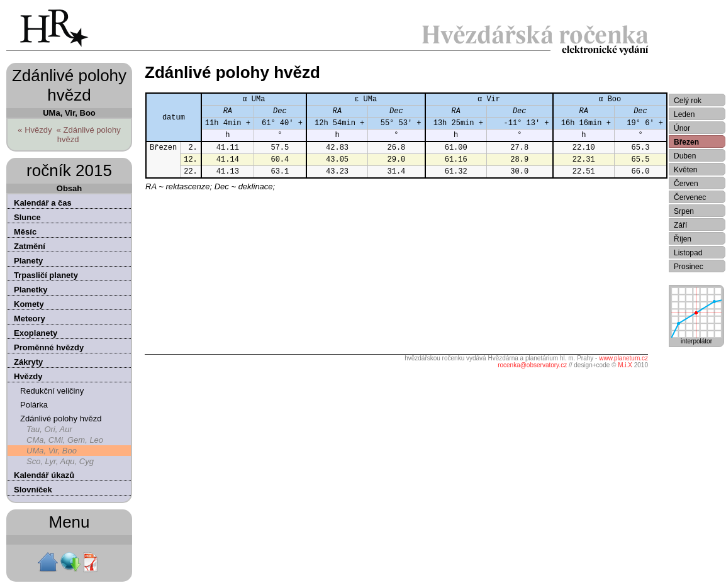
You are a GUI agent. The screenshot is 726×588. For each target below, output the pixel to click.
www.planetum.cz (623, 358)
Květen (685, 170)
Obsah (69, 188)
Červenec (690, 197)
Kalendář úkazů (44, 475)
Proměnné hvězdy (49, 347)
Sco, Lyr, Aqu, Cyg (60, 461)
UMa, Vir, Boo (52, 451)
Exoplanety (36, 333)
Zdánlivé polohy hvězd (61, 419)
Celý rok (688, 101)
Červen (686, 184)
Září (680, 225)
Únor (682, 128)
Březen (686, 142)
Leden (684, 114)
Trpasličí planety (46, 275)
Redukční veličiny (52, 391)
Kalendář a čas (43, 203)
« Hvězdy (35, 130)
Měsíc (25, 232)
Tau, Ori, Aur (49, 429)
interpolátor (696, 338)
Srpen (684, 211)
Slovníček (33, 490)
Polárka (34, 405)
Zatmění (30, 246)
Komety (29, 304)
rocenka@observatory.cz (532, 365)
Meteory (30, 319)
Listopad (688, 253)
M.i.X (625, 365)
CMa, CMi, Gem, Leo (65, 440)
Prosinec (689, 267)
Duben (685, 156)
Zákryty (28, 362)
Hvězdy (28, 376)
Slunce (27, 217)
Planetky (31, 290)
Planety (28, 261)
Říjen (683, 239)
